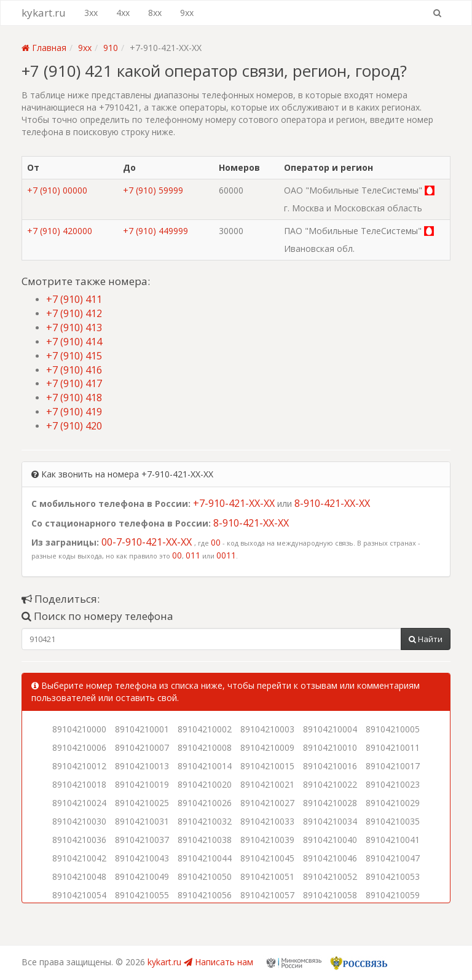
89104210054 (79, 895)
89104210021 (267, 784)
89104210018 (79, 784)
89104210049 (142, 876)
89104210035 (393, 821)
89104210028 (330, 803)
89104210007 (142, 747)
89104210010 (330, 747)
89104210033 (267, 821)
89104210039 (267, 840)
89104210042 (79, 858)
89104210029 (393, 803)
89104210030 (79, 821)
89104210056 (205, 895)
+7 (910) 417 (74, 383)
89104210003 (267, 729)
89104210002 (205, 729)
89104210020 (205, 784)
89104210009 (267, 747)
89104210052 (330, 876)
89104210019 (142, 784)
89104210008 (205, 747)
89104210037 (142, 840)
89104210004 (330, 729)
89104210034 (330, 821)
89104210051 (267, 876)
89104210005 (393, 729)
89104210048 (79, 876)
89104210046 (330, 858)
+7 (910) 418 (74, 398)
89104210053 (393, 876)
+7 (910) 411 (74, 299)
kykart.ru (44, 13)
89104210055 (142, 895)
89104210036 (79, 840)
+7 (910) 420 (74, 426)
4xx (123, 13)
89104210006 (79, 747)
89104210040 (330, 840)
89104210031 (142, 821)
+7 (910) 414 (74, 342)
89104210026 (205, 803)
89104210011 (393, 747)
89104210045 (267, 858)
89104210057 (267, 895)
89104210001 (142, 729)
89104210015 (267, 766)
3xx (91, 13)
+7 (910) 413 (74, 327)
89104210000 (79, 729)
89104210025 (142, 803)
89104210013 (142, 766)
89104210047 (393, 858)
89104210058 (330, 895)
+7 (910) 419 (74, 412)
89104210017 (393, 766)
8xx (155, 13)
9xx (187, 13)
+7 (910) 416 (74, 370)
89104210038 (205, 840)
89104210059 (393, 895)
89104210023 (393, 784)
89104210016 (330, 766)
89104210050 (205, 876)
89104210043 (142, 858)
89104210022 (330, 784)
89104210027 (267, 803)
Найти (426, 639)
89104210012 (79, 766)
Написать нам (218, 962)
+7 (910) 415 (74, 356)
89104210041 (393, 840)
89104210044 (205, 858)
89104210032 (205, 821)
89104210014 (205, 766)
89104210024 (79, 803)
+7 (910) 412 (74, 313)
